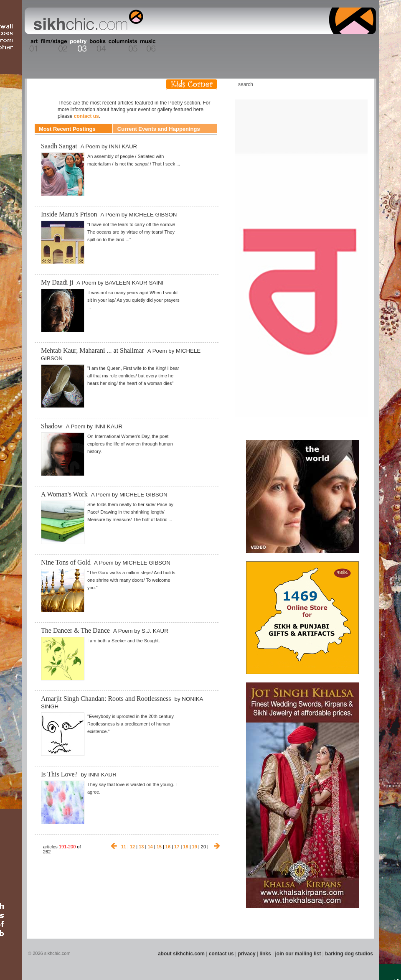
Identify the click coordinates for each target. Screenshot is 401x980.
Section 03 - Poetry (77, 46)
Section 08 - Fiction (180, 46)
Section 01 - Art (32, 46)
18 (185, 847)
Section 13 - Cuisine (283, 46)
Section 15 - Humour (340, 46)
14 (150, 847)
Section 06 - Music (147, 46)
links (265, 954)
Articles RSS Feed (359, 84)
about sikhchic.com (181, 954)
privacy (247, 954)
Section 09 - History (200, 46)
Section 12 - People (263, 46)
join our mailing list (298, 954)
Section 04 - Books (97, 46)
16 (168, 847)
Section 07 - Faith (164, 46)
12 (132, 847)
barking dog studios (349, 954)
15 (159, 847)
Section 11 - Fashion (241, 46)
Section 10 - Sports (220, 46)
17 (177, 847)
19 (195, 847)
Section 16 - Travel (360, 46)
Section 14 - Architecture (311, 46)
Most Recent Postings (67, 129)
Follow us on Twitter (346, 84)
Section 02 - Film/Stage (53, 46)
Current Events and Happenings (159, 129)
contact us (86, 116)
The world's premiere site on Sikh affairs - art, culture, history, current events (86, 21)
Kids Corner (192, 84)
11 (124, 847)
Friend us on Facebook (334, 84)
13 (141, 847)
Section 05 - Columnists (122, 46)
